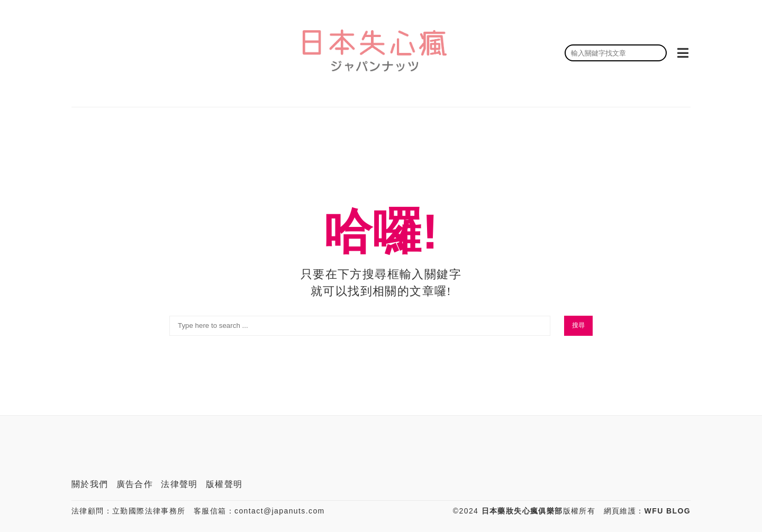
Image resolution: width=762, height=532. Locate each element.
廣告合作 (135, 484)
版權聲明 (224, 484)
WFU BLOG (668, 511)
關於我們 (90, 484)
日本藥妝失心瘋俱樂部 (522, 511)
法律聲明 (179, 484)
